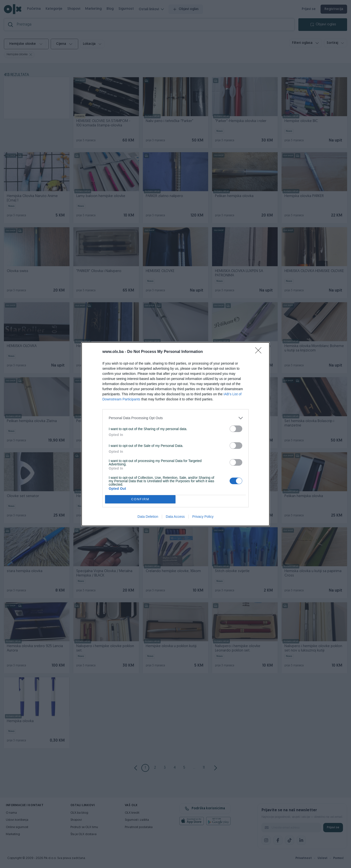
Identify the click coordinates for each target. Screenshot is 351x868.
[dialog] (175, 434)
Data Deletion (148, 517)
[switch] (236, 429)
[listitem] (175, 418)
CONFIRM (140, 499)
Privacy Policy (203, 517)
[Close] (260, 352)
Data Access (175, 517)
